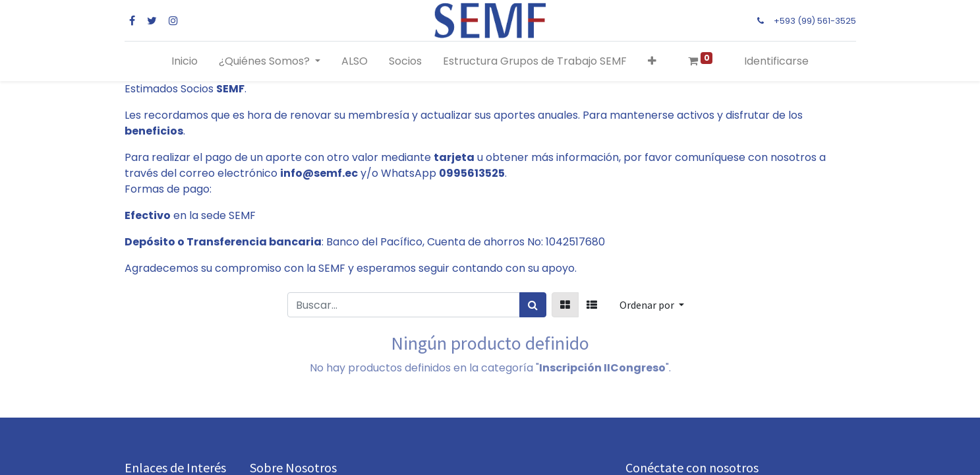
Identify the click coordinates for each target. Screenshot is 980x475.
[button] (652, 61)
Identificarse (776, 61)
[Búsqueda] (533, 305)
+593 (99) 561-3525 (815, 21)
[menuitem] (185, 61)
